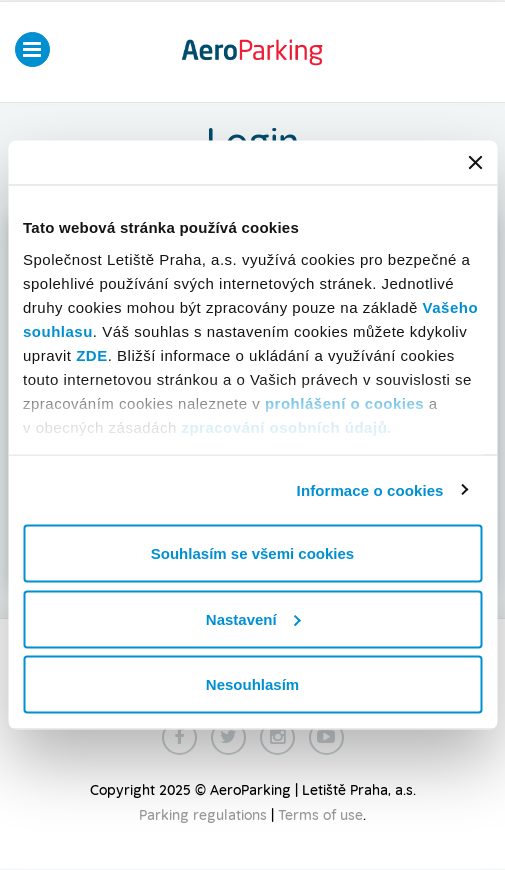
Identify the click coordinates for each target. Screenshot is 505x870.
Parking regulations (203, 816)
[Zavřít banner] (475, 163)
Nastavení (253, 618)
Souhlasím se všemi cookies (252, 553)
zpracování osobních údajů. (286, 426)
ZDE (92, 354)
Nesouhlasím (252, 684)
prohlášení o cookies (344, 402)
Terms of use (320, 816)
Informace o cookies (370, 489)
